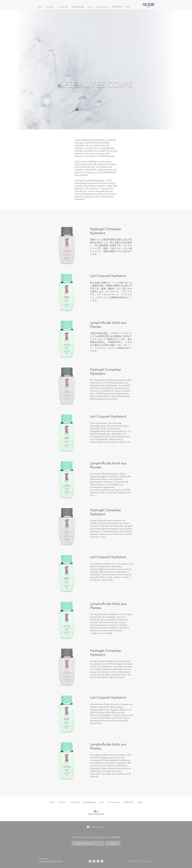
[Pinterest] (102, 861)
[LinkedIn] (98, 861)
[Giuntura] (113, 843)
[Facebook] (94, 861)
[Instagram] (90, 861)
